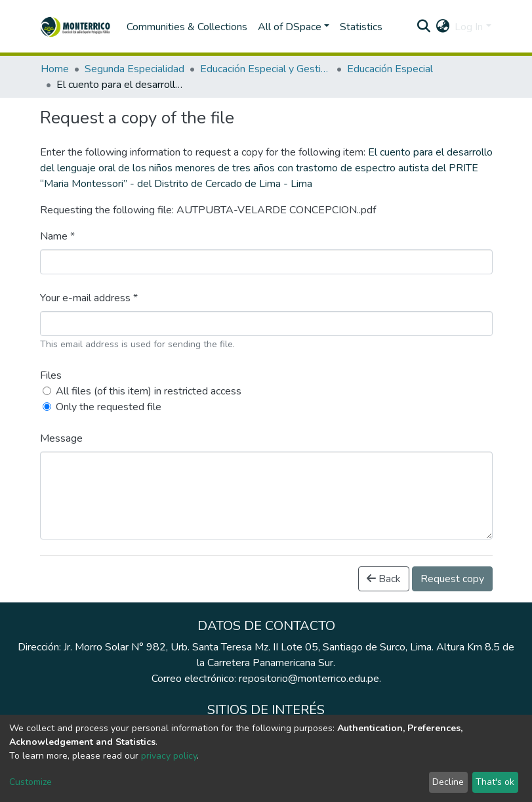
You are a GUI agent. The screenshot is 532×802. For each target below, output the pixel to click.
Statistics (361, 27)
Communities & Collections (187, 27)
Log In (469, 27)
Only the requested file (109, 407)
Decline (448, 782)
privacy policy (169, 756)
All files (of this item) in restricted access (149, 391)
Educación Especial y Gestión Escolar (266, 69)
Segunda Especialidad (134, 69)
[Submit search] (423, 27)
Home (55, 69)
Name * (57, 236)
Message (61, 438)
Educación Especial (390, 69)
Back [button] (384, 579)
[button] (442, 27)
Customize (31, 782)
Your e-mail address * (89, 298)
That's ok (495, 782)
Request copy (452, 579)
